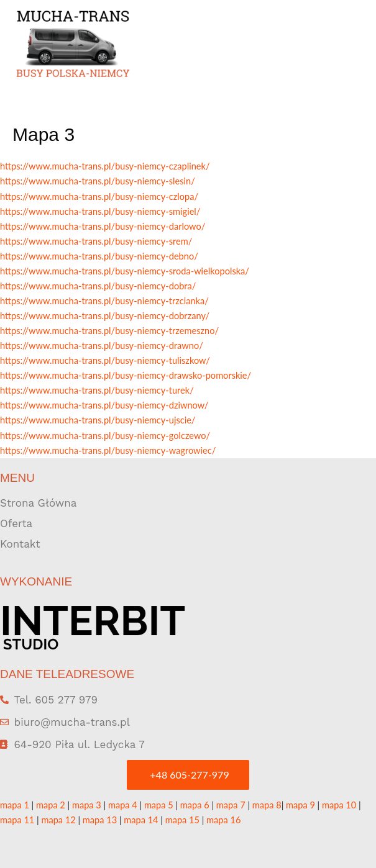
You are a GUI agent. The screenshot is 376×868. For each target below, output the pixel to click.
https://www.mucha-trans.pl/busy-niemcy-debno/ (99, 256)
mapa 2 (51, 805)
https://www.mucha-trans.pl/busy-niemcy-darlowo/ (103, 226)
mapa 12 (58, 820)
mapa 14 (141, 820)
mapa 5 (159, 805)
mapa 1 (15, 805)
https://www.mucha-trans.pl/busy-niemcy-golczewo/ (105, 436)
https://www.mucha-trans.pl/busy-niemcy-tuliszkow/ (105, 360)
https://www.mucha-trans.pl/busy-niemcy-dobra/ (98, 286)
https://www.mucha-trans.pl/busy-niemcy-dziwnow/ (104, 405)
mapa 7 (231, 805)
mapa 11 (17, 820)
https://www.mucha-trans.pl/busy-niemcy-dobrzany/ (105, 316)
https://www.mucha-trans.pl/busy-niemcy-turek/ (97, 390)
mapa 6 (195, 805)
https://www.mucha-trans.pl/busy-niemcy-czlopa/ (99, 197)
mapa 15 (182, 820)
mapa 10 (339, 805)
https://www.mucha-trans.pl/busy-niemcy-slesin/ (98, 181)
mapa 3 (87, 805)
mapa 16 (223, 820)
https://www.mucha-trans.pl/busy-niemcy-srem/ (96, 241)
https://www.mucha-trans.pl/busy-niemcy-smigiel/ (100, 211)
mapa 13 (100, 820)
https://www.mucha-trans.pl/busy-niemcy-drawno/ (102, 346)
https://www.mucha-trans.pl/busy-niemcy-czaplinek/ (105, 166)
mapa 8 (267, 805)
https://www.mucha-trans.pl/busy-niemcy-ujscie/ (98, 420)
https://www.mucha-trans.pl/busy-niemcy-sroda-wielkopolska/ (125, 271)
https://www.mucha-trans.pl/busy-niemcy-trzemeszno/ (109, 331)
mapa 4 (123, 805)
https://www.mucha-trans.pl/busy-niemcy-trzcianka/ (104, 301)
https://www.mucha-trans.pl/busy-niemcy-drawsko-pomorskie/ (126, 375)
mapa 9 (300, 805)
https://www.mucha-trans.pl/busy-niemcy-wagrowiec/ (108, 450)
